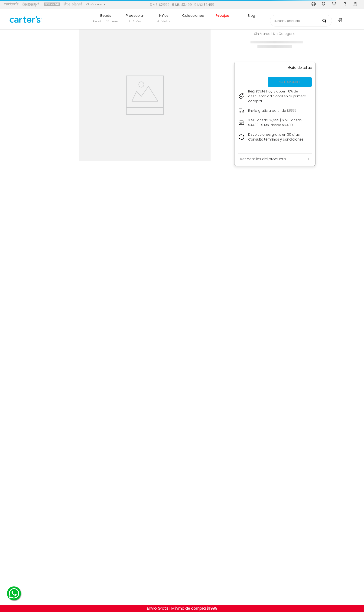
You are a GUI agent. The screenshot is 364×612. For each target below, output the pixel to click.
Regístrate (257, 91)
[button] (300, 68)
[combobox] (301, 21)
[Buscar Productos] (325, 21)
